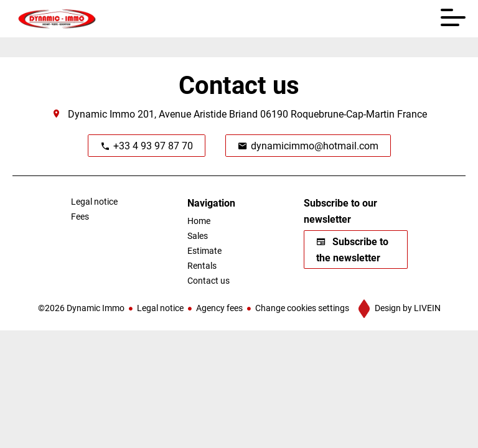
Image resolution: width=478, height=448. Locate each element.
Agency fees (219, 308)
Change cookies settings (302, 308)
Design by (407, 308)
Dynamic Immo (101, 114)
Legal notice (160, 308)
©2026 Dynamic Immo (81, 308)
